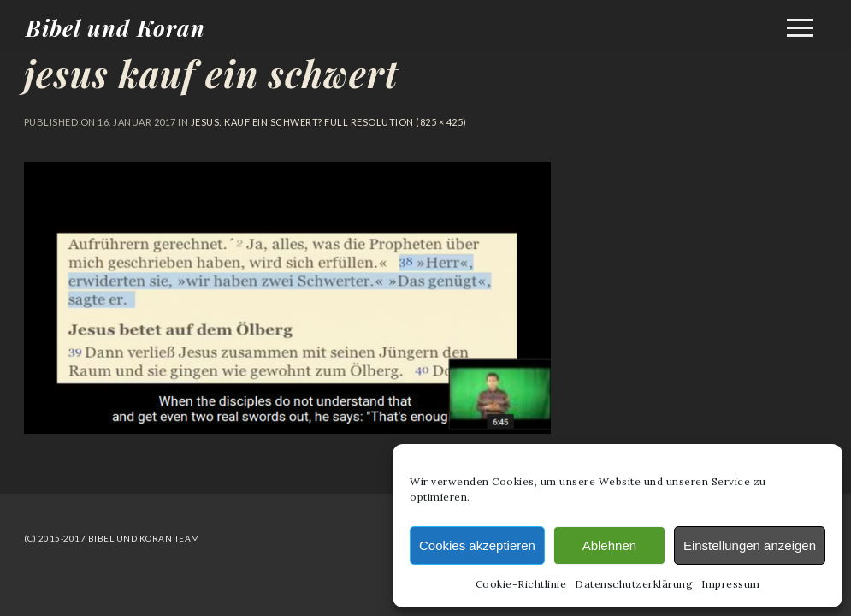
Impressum (731, 584)
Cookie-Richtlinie (521, 584)
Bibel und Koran (115, 28)
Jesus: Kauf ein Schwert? (257, 122)
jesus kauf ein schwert (211, 74)
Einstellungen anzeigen (750, 545)
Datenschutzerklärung (634, 584)
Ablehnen (609, 545)
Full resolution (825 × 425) (395, 122)
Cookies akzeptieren (477, 545)
